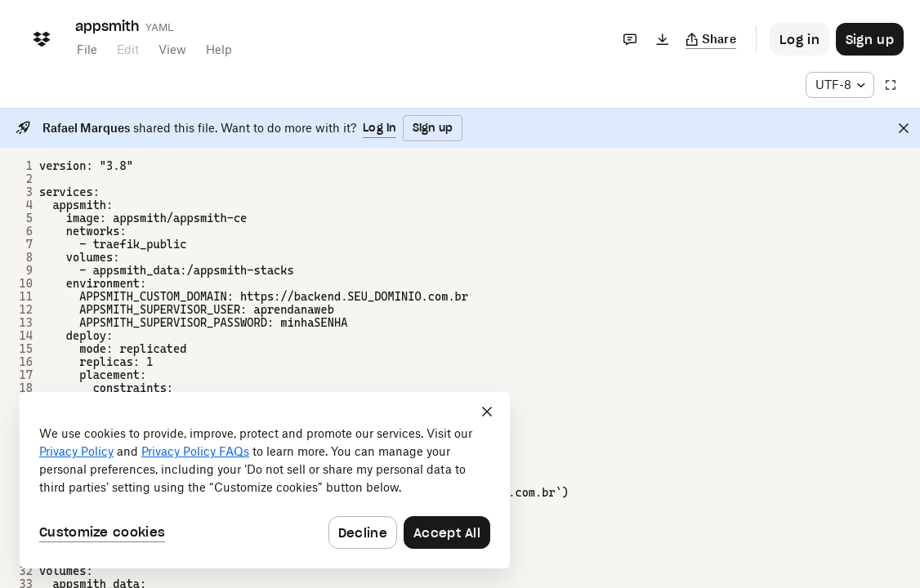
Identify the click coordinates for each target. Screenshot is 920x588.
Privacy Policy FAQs (195, 451)
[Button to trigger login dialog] (799, 39)
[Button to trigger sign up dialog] (870, 39)
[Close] (904, 128)
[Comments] (630, 39)
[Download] (663, 39)
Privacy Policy (76, 451)
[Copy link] (711, 39)
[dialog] (265, 480)
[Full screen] (891, 85)
